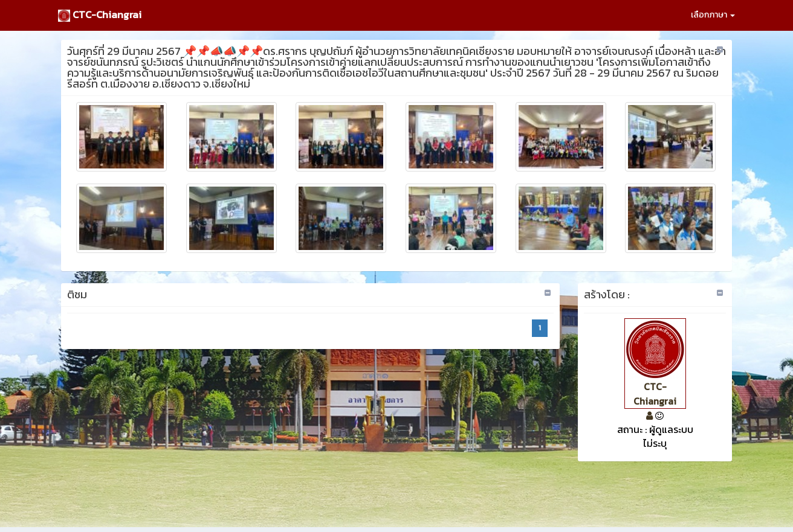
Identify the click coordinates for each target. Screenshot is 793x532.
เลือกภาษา (713, 15)
